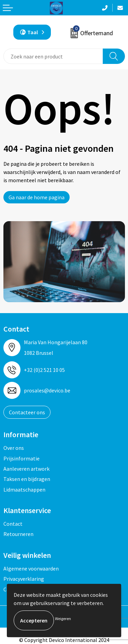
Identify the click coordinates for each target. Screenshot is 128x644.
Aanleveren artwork (26, 469)
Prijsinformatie (22, 458)
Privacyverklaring (24, 579)
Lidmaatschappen (24, 489)
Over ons (14, 448)
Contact (13, 524)
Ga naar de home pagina (37, 197)
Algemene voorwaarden (31, 568)
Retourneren (18, 534)
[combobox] (53, 56)
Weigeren (63, 619)
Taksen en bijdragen (27, 479)
